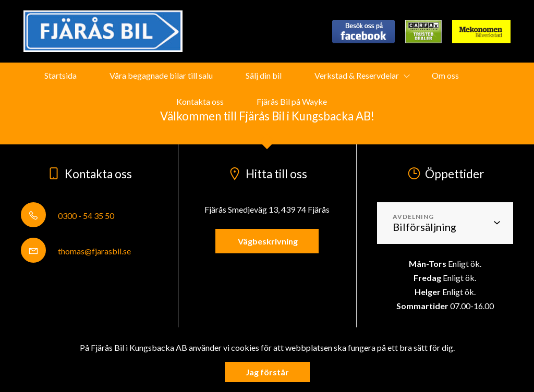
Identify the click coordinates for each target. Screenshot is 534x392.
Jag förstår (267, 372)
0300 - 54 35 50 (68, 216)
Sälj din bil (264, 75)
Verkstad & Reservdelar (357, 75)
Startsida (60, 75)
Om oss (445, 75)
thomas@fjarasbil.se (76, 251)
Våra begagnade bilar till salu (161, 75)
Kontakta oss (200, 101)
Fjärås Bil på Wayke (292, 101)
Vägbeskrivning (267, 241)
